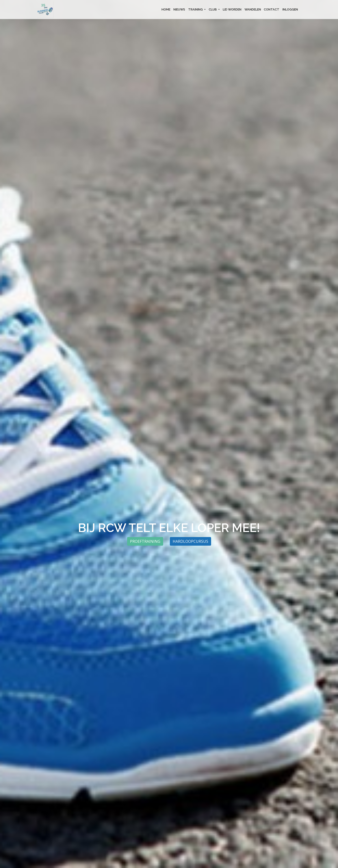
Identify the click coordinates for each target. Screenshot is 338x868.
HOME (166, 9)
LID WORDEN (232, 9)
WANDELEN (253, 9)
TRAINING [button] (196, 9)
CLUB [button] (213, 9)
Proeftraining (145, 541)
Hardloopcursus (190, 541)
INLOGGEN (290, 9)
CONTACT (272, 9)
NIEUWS (179, 9)
